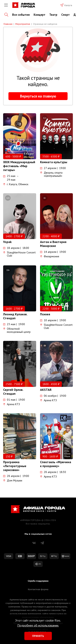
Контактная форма (38, 589)
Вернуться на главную (38, 96)
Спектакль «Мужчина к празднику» (56, 464)
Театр (53, 15)
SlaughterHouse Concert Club (19, 254)
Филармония (50, 256)
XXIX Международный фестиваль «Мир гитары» (19, 166)
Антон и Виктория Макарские (53, 244)
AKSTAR (46, 390)
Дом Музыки (13, 480)
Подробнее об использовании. (38, 625)
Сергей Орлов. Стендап (13, 392)
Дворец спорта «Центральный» (51, 174)
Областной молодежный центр (17, 330)
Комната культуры (54, 162)
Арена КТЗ (11, 404)
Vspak (7, 242)
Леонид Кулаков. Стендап (15, 316)
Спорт (65, 15)
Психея (45, 314)
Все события (21, 15)
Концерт (39, 15)
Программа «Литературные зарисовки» (15, 466)
